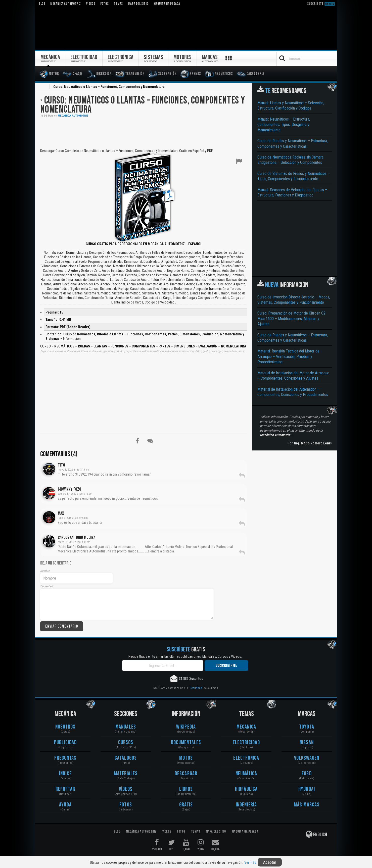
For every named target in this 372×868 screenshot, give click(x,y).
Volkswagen (307, 758)
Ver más (250, 862)
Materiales (126, 774)
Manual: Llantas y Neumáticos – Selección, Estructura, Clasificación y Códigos (291, 106)
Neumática (246, 774)
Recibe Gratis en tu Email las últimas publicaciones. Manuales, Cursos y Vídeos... (186, 656)
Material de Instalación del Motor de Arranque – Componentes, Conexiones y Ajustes (293, 376)
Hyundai (307, 789)
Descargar (186, 774)
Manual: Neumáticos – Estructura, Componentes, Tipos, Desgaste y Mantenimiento (284, 125)
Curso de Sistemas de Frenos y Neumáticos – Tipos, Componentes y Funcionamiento (294, 176)
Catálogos (126, 758)
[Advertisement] (144, 132)
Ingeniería (246, 805)
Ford (307, 774)
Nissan (307, 743)
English (316, 834)
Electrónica (246, 758)
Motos (186, 758)
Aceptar (270, 862)
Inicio (43, 87)
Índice (65, 774)
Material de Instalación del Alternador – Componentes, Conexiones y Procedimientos (293, 392)
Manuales (126, 727)
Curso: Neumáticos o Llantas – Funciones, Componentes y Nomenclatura (143, 105)
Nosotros (65, 727)
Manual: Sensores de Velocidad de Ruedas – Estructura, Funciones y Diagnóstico (292, 192)
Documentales (186, 743)
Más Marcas (307, 805)
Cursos (126, 743)
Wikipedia (186, 727)
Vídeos (126, 789)
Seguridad (196, 688)
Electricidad (246, 743)
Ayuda (65, 805)
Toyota (307, 727)
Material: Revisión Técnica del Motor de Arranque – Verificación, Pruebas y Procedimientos (288, 356)
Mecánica (246, 727)
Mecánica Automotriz (73, 116)
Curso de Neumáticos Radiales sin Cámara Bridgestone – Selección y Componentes (290, 160)
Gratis (186, 805)
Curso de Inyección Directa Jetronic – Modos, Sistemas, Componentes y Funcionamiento (294, 300)
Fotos (126, 805)
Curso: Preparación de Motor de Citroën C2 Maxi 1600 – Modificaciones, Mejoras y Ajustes (291, 319)
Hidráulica (246, 789)
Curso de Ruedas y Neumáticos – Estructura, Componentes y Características (293, 143)
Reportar (65, 789)
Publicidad (65, 743)
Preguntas (65, 758)
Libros (186, 789)
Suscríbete (321, 4)
